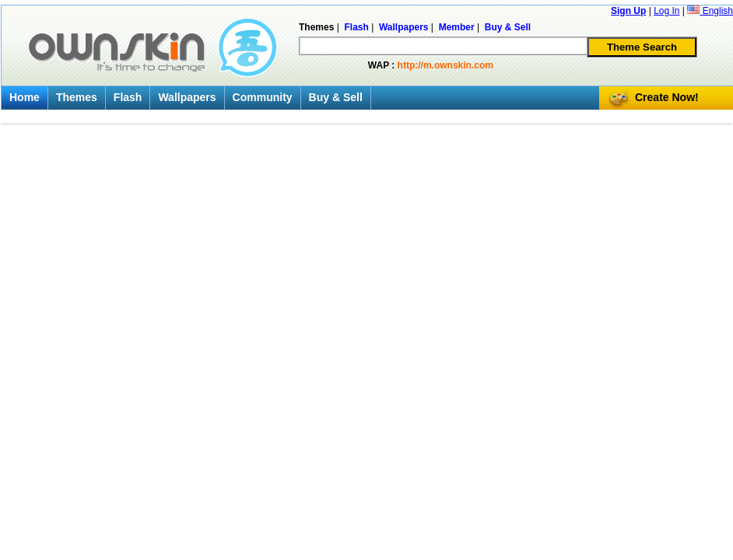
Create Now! (667, 97)
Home (25, 97)
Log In (666, 11)
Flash (128, 97)
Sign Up (628, 11)
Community (263, 97)
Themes (77, 97)
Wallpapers (187, 97)
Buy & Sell (336, 97)
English (710, 11)
